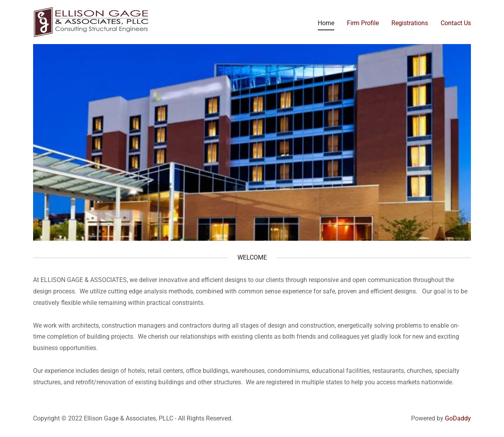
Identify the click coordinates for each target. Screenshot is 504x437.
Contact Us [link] (456, 23)
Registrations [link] (410, 23)
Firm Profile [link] (363, 23)
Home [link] (326, 23)
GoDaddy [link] (458, 418)
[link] (92, 21)
